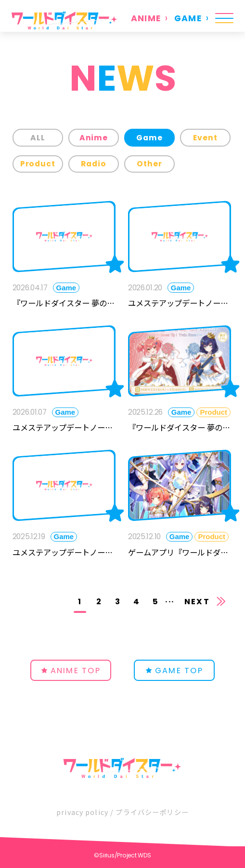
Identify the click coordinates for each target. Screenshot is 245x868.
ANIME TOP (76, 671)
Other (149, 164)
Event (205, 138)
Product (38, 164)
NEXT (197, 602)
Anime (94, 138)
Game (149, 138)
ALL (38, 138)
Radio (94, 164)
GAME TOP (179, 671)
